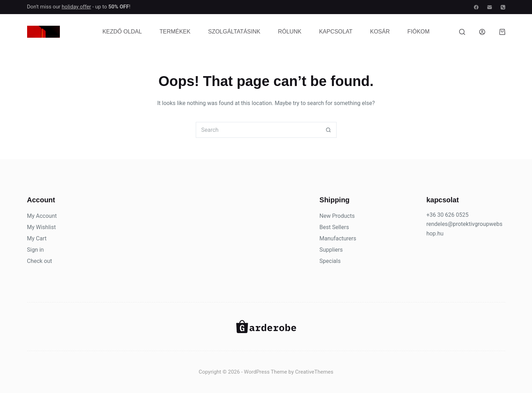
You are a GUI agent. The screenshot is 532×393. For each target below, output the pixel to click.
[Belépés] (482, 32)
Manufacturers (338, 238)
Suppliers (331, 250)
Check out (40, 261)
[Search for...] (258, 130)
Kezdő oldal (122, 32)
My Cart (37, 238)
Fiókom (418, 32)
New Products (337, 216)
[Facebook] (476, 7)
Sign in (36, 250)
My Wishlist (42, 227)
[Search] (462, 32)
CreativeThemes (314, 372)
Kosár (380, 32)
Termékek (175, 32)
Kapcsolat (336, 32)
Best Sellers (334, 227)
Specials (330, 261)
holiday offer (76, 7)
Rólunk (290, 32)
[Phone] (503, 7)
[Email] (490, 7)
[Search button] (329, 130)
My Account (42, 216)
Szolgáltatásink (234, 32)
